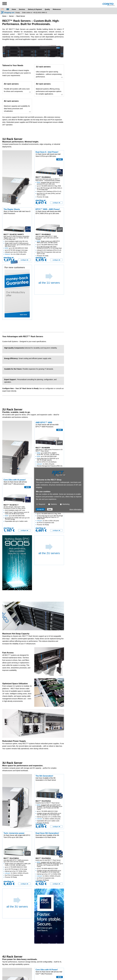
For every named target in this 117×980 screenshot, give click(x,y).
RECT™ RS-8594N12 (43, 177)
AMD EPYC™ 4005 (44, 422)
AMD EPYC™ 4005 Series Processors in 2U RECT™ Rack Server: (49, 459)
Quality (47, 9)
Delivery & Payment (35, 9)
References (57, 9)
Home (14, 9)
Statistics (53, 504)
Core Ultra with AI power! (15, 480)
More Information (76, 509)
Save (50, 509)
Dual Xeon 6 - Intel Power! (47, 152)
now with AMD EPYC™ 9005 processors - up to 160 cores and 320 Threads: (17, 869)
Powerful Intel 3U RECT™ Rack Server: (49, 813)
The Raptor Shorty (12, 209)
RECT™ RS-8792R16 (43, 858)
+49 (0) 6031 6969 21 (40, 13)
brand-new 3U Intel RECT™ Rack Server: (49, 870)
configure (56, 203)
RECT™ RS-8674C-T (11, 505)
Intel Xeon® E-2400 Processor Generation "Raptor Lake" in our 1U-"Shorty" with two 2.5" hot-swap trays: (17, 245)
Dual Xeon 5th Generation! (47, 833)
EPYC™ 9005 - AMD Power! (48, 209)
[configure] (56, 203)
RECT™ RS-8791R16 (43, 801)
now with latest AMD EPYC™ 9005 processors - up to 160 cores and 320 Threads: (49, 246)
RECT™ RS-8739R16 (11, 858)
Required (41, 504)
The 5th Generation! (44, 776)
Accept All (40, 509)
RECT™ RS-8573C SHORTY (14, 234)
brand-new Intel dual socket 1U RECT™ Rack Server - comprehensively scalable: (49, 188)
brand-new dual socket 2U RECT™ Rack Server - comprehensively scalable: (49, 516)
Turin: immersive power (14, 833)
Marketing (65, 504)
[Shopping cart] (8, 12)
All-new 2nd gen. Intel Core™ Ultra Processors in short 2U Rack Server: (17, 514)
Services (22, 9)
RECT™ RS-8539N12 (43, 234)
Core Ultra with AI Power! (47, 970)
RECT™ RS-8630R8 (43, 448)
